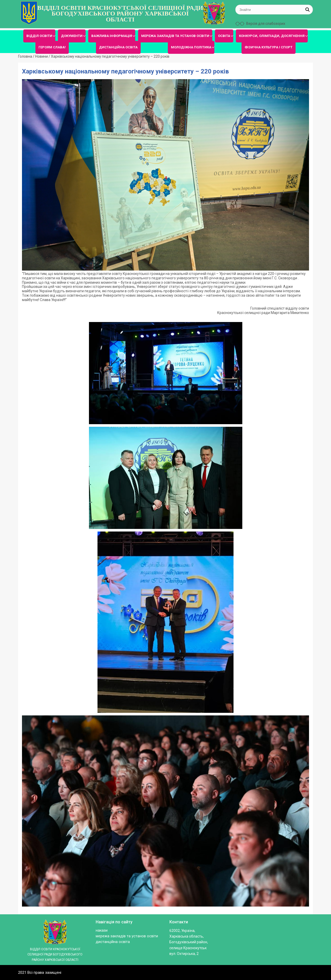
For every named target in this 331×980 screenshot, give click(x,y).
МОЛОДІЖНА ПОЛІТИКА (191, 47)
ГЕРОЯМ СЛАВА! (52, 47)
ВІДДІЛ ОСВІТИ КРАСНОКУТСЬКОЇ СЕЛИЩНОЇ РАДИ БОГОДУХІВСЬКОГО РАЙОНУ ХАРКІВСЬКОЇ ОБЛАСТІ (120, 14)
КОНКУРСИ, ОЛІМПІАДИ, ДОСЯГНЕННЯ (272, 36)
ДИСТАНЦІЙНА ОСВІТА (118, 47)
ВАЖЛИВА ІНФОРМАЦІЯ (112, 36)
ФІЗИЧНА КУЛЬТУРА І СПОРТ (269, 47)
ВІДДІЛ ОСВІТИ (39, 36)
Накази (102, 930)
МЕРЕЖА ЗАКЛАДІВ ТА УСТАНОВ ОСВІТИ (175, 36)
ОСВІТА (224, 36)
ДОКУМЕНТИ (72, 36)
